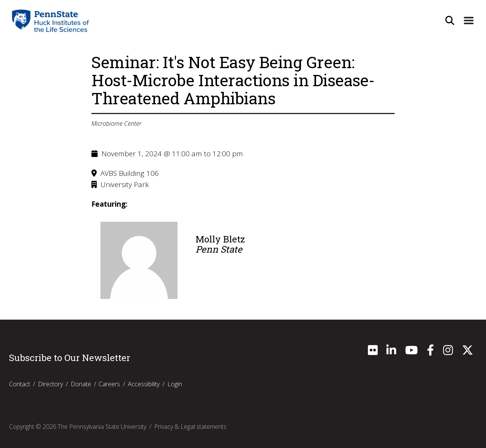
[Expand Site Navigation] (468, 21)
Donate (81, 384)
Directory (50, 384)
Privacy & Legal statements (190, 427)
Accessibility (144, 384)
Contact (20, 384)
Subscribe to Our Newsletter (70, 358)
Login (175, 384)
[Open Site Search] (449, 21)
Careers (109, 384)
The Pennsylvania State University (102, 427)
